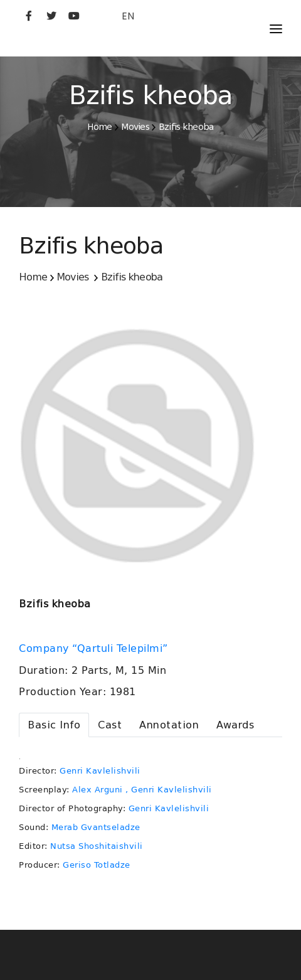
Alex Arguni (98, 790)
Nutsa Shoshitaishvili (97, 846)
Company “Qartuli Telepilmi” (95, 649)
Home (99, 127)
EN (128, 16)
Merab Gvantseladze (96, 827)
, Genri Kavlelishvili (169, 790)
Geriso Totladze (97, 865)
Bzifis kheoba (186, 127)
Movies (135, 127)
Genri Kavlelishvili (100, 771)
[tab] (54, 725)
